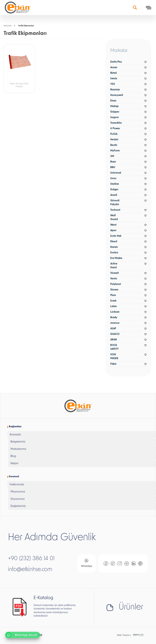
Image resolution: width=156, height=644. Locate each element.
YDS (113, 84)
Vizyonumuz (18, 499)
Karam (114, 247)
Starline (115, 184)
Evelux (114, 253)
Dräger (114, 190)
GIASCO (115, 334)
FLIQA (114, 134)
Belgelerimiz (18, 442)
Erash (113, 301)
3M (112, 156)
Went (113, 225)
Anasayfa (8, 26)
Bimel (114, 73)
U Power (115, 129)
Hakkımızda (17, 485)
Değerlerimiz (18, 506)
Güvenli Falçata (115, 203)
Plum (113, 295)
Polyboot (116, 284)
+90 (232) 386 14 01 (31, 559)
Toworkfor (116, 123)
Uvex (113, 179)
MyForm (115, 151)
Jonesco (115, 323)
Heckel (114, 140)
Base (113, 162)
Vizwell (114, 273)
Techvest (115, 210)
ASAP (113, 329)
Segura (114, 117)
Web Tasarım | (124, 635)
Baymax (115, 90)
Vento (114, 279)
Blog (13, 456)
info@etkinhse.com (30, 570)
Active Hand (114, 266)
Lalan (114, 306)
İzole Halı (116, 236)
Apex (113, 231)
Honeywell (117, 95)
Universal (116, 173)
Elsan (113, 101)
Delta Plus (116, 62)
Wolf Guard (114, 218)
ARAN (114, 340)
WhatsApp (87, 563)
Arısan (114, 68)
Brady (114, 318)
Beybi (114, 145)
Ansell (114, 195)
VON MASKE (114, 357)
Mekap (114, 106)
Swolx (114, 79)
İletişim (14, 463)
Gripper (115, 112)
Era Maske (116, 258)
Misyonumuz (18, 492)
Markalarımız (18, 449)
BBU (113, 167)
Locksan (115, 312)
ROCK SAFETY (114, 347)
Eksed (114, 242)
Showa (114, 290)
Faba (113, 364)
